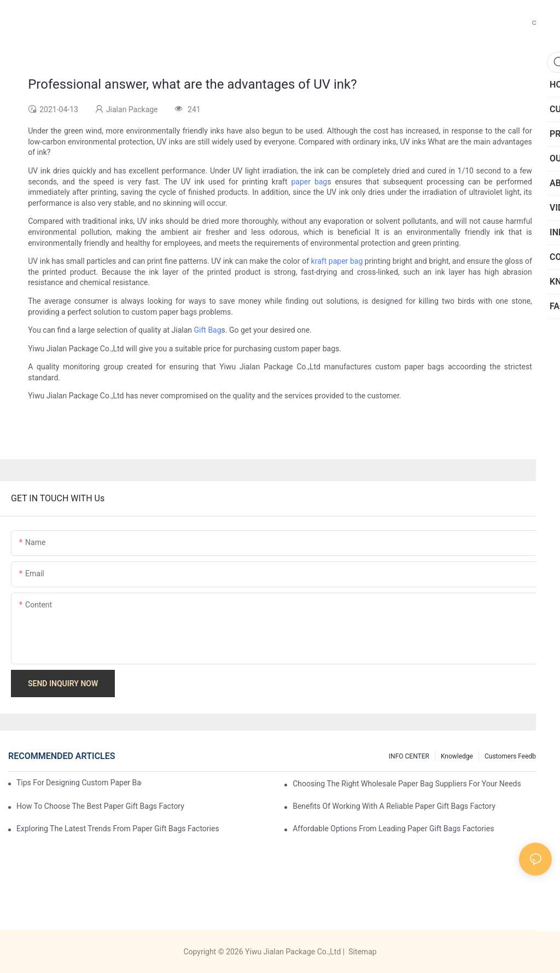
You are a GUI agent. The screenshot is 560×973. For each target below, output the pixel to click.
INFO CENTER (409, 756)
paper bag (309, 182)
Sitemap (362, 952)
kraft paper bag (337, 261)
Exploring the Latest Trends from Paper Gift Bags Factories (118, 829)
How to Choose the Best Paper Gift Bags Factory (100, 806)
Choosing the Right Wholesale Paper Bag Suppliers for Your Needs (407, 784)
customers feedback (515, 756)
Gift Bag (208, 330)
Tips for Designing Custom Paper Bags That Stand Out (79, 783)
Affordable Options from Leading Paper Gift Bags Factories (393, 829)
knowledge (457, 756)
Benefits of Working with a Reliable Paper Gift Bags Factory (394, 806)
